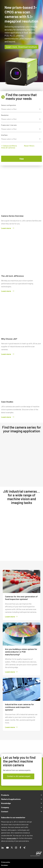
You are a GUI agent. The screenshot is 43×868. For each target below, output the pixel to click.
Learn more (8, 228)
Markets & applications (11, 799)
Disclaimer (5, 865)
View (22, 159)
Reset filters (29, 146)
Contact (5, 811)
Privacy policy (6, 862)
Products (5, 795)
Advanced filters (9, 146)
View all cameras (8, 148)
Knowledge (6, 803)
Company (5, 807)
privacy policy (12, 838)
